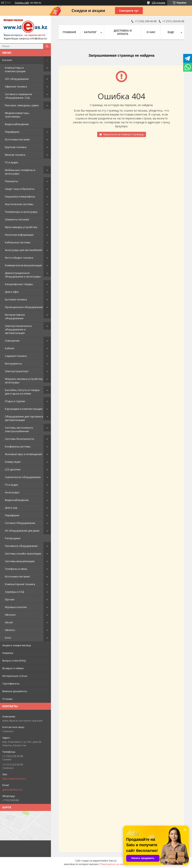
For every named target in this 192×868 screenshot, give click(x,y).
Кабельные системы (18, 242)
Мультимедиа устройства (21, 227)
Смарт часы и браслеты (20, 189)
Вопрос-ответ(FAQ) (14, 661)
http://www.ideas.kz (14, 779)
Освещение (12, 341)
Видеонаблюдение (17, 124)
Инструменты (13, 364)
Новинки (8, 653)
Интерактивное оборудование (15, 316)
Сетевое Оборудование (20, 523)
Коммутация (13, 462)
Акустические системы (19, 204)
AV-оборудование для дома (22, 531)
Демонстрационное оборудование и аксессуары (23, 275)
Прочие (10, 599)
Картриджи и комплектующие (24, 409)
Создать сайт (22, 3)
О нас (151, 32)
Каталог (7, 60)
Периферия (12, 132)
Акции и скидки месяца (17, 645)
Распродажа (13, 538)
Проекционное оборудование (24, 307)
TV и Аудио (12, 162)
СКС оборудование (17, 79)
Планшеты (12, 181)
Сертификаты (11, 683)
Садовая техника (16, 356)
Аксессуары (12, 492)
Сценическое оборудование (23, 477)
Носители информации (19, 235)
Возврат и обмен (13, 668)
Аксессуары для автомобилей (23, 250)
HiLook (9, 622)
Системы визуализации (20, 561)
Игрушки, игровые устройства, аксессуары (24, 381)
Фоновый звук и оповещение (24, 454)
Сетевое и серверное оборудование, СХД (19, 96)
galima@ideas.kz (12, 790)
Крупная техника (16, 147)
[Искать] (47, 46)
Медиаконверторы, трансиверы (17, 115)
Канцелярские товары (19, 284)
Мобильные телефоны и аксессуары (20, 172)
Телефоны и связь (16, 569)
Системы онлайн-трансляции (23, 554)
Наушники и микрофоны (20, 196)
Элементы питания (17, 219)
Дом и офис (12, 292)
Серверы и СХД (14, 592)
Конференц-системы (18, 446)
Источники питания (17, 139)
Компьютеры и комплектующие (15, 69)
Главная (69, 32)
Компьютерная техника (20, 584)
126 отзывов (158, 3)
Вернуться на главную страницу (124, 134)
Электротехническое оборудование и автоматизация (18, 329)
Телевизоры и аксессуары (21, 212)
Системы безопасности (19, 439)
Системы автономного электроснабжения (19, 429)
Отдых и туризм (15, 401)
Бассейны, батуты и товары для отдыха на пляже (22, 392)
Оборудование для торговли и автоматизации (24, 418)
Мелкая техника (15, 155)
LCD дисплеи (13, 469)
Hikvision (10, 615)
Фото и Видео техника (19, 258)
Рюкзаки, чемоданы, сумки (22, 105)
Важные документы (15, 691)
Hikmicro (10, 630)
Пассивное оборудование (21, 546)
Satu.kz (113, 861)
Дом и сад (11, 508)
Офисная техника (16, 86)
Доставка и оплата (123, 32)
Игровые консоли (16, 607)
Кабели (10, 348)
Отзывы (7, 699)
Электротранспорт (17, 371)
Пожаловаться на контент (114, 864)
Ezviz (8, 638)
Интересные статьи (15, 676)
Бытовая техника (16, 299)
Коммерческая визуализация (23, 265)
